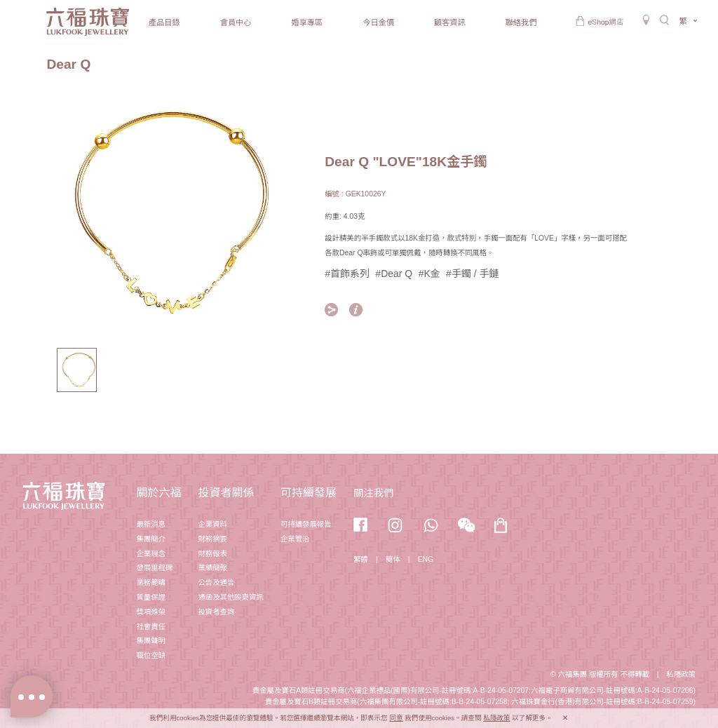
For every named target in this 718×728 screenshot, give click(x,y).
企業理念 (151, 554)
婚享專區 (307, 22)
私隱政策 (681, 674)
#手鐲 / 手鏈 (472, 274)
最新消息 (151, 524)
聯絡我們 (521, 22)
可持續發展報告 (306, 524)
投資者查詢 (216, 612)
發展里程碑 (154, 568)
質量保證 (151, 597)
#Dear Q (394, 274)
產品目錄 (164, 22)
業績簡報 (212, 568)
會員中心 (236, 22)
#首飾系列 (347, 274)
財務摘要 (212, 539)
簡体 (393, 559)
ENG (426, 559)
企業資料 (212, 524)
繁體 (361, 559)
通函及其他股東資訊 (231, 597)
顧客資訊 (450, 22)
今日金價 (378, 22)
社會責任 (151, 627)
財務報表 (212, 554)
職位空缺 (151, 655)
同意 (396, 718)
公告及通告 (216, 582)
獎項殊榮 (151, 612)
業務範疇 (151, 582)
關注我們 (374, 493)
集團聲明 (151, 641)
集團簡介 (151, 539)
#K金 (429, 274)
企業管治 (295, 539)
